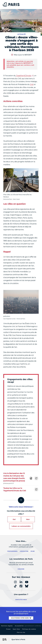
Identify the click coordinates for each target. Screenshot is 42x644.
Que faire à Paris (18, 639)
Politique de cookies (29, 629)
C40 (32, 84)
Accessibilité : (28, 626)
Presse (8, 629)
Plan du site (21, 632)
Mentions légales (7, 626)
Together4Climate (24, 76)
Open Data (16, 629)
